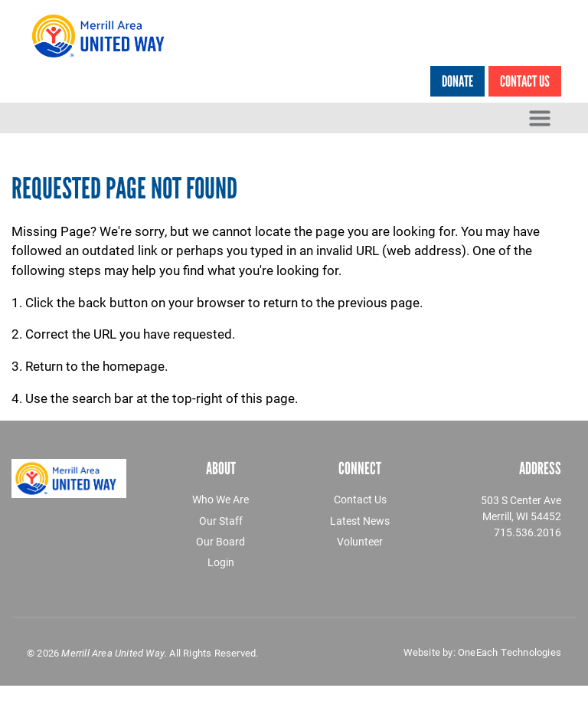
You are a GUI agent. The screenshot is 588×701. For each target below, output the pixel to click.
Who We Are (220, 499)
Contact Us (525, 81)
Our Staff (221, 521)
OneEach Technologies (510, 652)
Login (221, 562)
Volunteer (360, 541)
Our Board (220, 541)
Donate (457, 81)
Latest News (360, 521)
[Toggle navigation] (540, 118)
